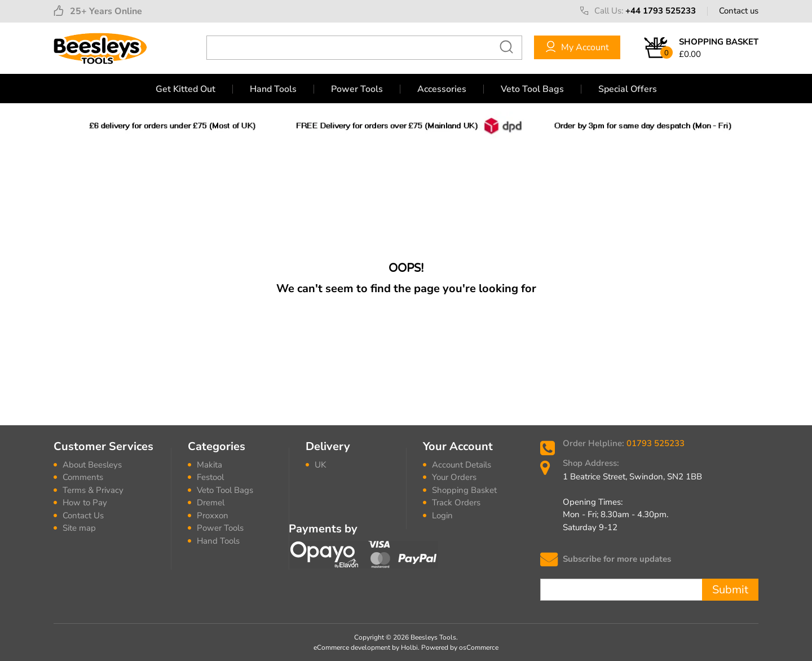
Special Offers (628, 89)
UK (320, 465)
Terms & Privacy (93, 490)
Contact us (739, 11)
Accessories (442, 89)
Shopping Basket (464, 490)
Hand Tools (273, 89)
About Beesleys (92, 465)
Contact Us (83, 515)
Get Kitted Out (186, 89)
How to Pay (85, 503)
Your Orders (454, 477)
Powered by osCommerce (460, 647)
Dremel (211, 503)
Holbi (409, 647)
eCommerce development (352, 647)
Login (442, 515)
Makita (209, 465)
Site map (79, 528)
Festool (210, 477)
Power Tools (357, 89)
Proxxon (213, 515)
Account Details (462, 465)
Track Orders (456, 503)
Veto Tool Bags (532, 89)
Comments (83, 477)
